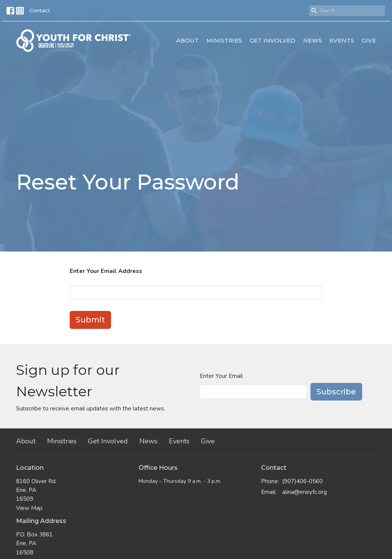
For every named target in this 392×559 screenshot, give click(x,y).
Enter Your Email (221, 376)
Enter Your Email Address (106, 271)
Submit (90, 320)
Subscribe (336, 392)
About (187, 40)
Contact (40, 10)
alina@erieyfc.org (305, 492)
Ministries (224, 40)
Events (342, 40)
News (313, 40)
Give (369, 40)
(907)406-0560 (302, 481)
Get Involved (273, 40)
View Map (29, 508)
